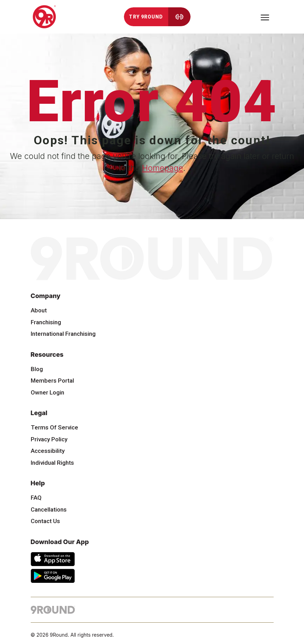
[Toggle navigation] (265, 17)
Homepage (163, 168)
